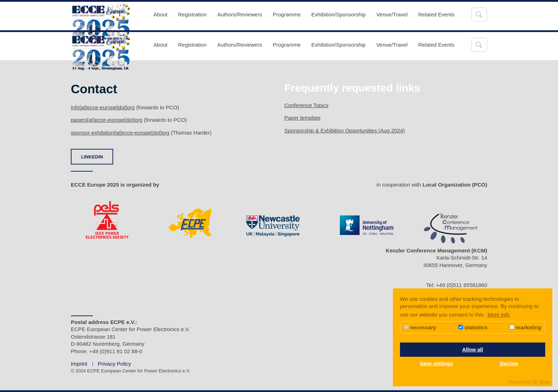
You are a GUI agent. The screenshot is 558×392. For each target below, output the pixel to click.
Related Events (436, 14)
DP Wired (541, 382)
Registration (193, 14)
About (160, 14)
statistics (473, 327)
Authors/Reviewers (240, 14)
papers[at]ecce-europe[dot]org (107, 120)
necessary (420, 327)
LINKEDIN (92, 157)
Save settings (436, 364)
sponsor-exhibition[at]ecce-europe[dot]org (120, 133)
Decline (509, 364)
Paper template (302, 118)
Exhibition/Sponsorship (339, 14)
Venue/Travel (392, 14)
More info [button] (499, 315)
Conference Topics (306, 105)
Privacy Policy (114, 364)
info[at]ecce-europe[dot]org (103, 107)
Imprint (79, 364)
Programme (286, 14)
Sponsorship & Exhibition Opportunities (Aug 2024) (345, 130)
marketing (525, 327)
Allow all (473, 350)
